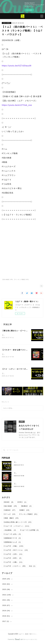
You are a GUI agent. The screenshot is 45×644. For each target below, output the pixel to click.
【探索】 (24, 511)
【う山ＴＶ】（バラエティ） (16, 527)
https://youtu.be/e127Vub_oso (17, 105)
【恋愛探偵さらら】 (12, 543)
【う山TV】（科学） (12, 559)
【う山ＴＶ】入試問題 (29, 531)
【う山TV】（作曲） (13, 547)
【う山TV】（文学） (13, 555)
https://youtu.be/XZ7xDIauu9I (17, 66)
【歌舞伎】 (26, 507)
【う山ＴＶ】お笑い (12, 535)
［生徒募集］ (10, 531)
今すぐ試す (29, 10)
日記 (32, 567)
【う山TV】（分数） (13, 563)
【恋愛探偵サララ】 (12, 539)
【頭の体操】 (6, 23)
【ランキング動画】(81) (21, 279)
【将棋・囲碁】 (11, 519)
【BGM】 (8, 503)
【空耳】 (22, 503)
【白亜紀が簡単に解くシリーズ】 (17, 523)
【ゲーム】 (9, 515)
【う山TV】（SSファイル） (15, 551)
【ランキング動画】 (28, 515)
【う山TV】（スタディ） (14, 567)
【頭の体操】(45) (7, 279)
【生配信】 (9, 511)
